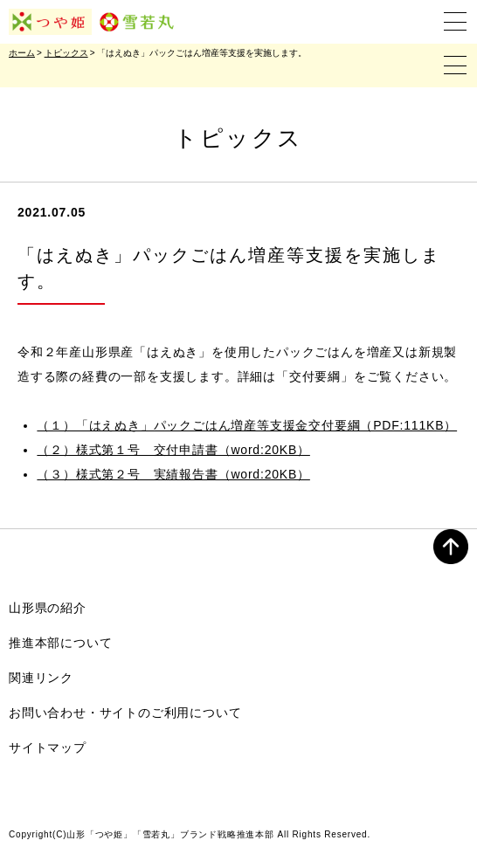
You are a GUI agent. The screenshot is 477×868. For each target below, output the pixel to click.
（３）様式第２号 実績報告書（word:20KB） (173, 474)
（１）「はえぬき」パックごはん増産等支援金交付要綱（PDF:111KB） (247, 425)
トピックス (66, 53)
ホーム (22, 53)
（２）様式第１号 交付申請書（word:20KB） (173, 450)
